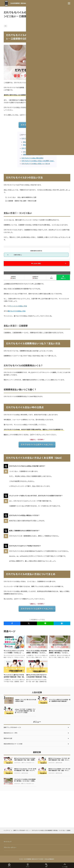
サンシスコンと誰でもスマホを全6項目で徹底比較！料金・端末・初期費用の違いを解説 (14, 677)
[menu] (69, 3)
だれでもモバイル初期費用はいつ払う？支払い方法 (37, 148)
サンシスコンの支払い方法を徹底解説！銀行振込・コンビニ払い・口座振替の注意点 (37, 653)
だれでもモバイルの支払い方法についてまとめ (36, 164)
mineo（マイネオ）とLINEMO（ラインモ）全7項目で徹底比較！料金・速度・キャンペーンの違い (25, 711)
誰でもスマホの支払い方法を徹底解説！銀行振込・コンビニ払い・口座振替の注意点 (59, 653)
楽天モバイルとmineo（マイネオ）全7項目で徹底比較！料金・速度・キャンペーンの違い (59, 760)
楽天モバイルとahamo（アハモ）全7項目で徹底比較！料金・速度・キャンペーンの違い (25, 770)
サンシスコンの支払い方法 (18, 306)
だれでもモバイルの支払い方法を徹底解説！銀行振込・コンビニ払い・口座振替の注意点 (25, 781)
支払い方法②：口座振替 (30, 145)
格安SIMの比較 (59, 763)
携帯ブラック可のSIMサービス (28, 763)
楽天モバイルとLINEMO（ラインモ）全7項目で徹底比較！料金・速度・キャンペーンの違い (59, 770)
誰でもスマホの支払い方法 (17, 311)
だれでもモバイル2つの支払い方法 (32, 138)
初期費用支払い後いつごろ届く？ (33, 155)
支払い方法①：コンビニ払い (32, 142)
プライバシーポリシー (10, 848)
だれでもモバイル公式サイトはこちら (37, 125)
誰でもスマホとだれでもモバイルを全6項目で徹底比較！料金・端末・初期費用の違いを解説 (37, 677)
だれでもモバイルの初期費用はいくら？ (35, 152)
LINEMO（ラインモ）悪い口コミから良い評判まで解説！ (25, 700)
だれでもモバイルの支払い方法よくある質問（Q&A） (38, 161)
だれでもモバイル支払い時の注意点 (32, 158)
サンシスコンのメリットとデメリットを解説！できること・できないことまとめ (14, 653)
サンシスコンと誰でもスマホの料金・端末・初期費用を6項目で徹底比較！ (60, 700)
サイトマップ (8, 842)
